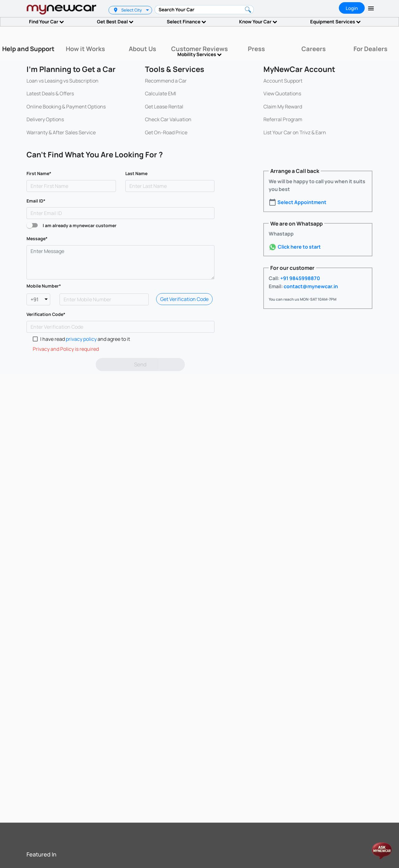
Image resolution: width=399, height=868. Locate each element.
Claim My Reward (283, 107)
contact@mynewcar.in (310, 286)
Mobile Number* (44, 286)
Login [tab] (352, 8)
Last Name (136, 173)
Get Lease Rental (164, 107)
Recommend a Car (166, 81)
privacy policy (82, 339)
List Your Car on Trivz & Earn (295, 132)
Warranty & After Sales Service (61, 132)
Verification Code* (46, 314)
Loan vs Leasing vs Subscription (62, 81)
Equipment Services (335, 22)
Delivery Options (45, 119)
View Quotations (282, 93)
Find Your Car (46, 22)
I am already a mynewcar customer (80, 225)
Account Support (283, 81)
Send (140, 364)
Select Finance (186, 22)
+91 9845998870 (300, 278)
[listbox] (148, 10)
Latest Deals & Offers (50, 93)
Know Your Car (258, 22)
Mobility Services (199, 54)
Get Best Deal (115, 22)
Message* (37, 238)
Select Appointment (302, 202)
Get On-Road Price (166, 132)
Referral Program (283, 119)
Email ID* (36, 201)
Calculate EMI (161, 93)
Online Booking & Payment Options (66, 107)
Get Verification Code (184, 299)
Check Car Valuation (168, 119)
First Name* (39, 173)
